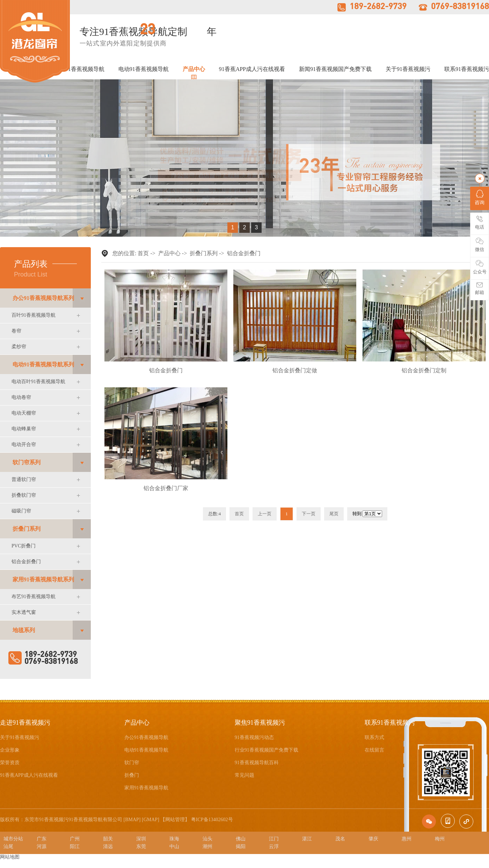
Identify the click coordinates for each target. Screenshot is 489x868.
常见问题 (245, 775)
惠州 (407, 839)
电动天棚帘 (24, 413)
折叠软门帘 (24, 495)
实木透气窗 (24, 612)
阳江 (75, 847)
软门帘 (132, 763)
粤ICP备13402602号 (212, 820)
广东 (42, 839)
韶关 (108, 839)
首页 (143, 253)
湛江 (307, 839)
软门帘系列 (27, 462)
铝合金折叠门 (26, 562)
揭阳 (241, 847)
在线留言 (374, 750)
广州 (75, 839)
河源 (42, 847)
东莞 (141, 847)
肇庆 (373, 839)
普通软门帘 (24, 479)
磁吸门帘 (21, 511)
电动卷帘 (21, 397)
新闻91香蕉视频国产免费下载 (335, 69)
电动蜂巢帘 (24, 429)
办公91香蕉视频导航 (79, 69)
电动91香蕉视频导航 (144, 69)
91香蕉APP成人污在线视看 (252, 69)
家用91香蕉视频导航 (146, 788)
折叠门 (132, 775)
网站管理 (175, 820)
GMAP (151, 820)
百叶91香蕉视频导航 (34, 315)
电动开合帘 (24, 444)
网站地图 (10, 857)
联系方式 (374, 737)
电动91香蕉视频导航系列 (43, 364)
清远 (108, 847)
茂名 (340, 839)
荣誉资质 (10, 763)
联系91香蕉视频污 (467, 69)
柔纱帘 (19, 347)
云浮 (274, 847)
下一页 (309, 514)
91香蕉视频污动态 (254, 737)
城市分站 (13, 839)
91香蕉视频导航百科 (257, 763)
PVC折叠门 (24, 546)
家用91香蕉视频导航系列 (43, 579)
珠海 (174, 839)
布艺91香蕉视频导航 (34, 597)
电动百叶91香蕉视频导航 (38, 382)
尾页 (334, 514)
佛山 (241, 839)
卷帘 (16, 331)
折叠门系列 (27, 529)
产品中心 (194, 69)
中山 (174, 847)
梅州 (440, 839)
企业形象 (10, 750)
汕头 (207, 839)
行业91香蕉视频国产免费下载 (267, 750)
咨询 (480, 198)
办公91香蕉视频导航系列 (43, 298)
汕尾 (8, 847)
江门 (274, 839)
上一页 (265, 514)
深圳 (141, 839)
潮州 (207, 847)
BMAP (132, 820)
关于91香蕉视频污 (408, 69)
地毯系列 (24, 630)
